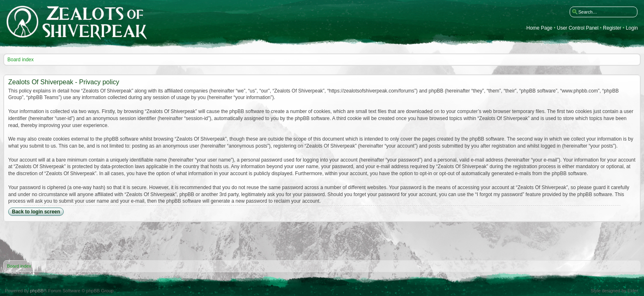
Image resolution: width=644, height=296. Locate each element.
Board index (21, 60)
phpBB (37, 291)
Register (612, 28)
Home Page (539, 28)
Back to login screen (36, 212)
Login (632, 28)
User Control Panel (578, 28)
